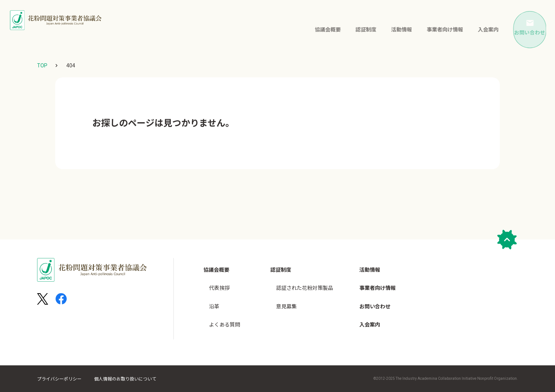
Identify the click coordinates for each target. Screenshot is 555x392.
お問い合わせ (375, 298)
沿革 (214, 298)
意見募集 (286, 298)
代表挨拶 (219, 283)
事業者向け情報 (435, 29)
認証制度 (356, 29)
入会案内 (478, 29)
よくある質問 (225, 313)
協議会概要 (318, 29)
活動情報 (391, 29)
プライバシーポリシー (59, 379)
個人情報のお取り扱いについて (125, 379)
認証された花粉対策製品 (305, 283)
